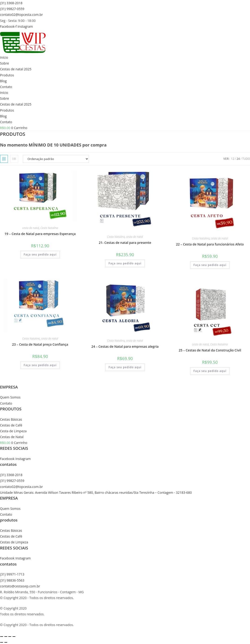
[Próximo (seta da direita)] (6, 642)
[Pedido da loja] (56, 159)
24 (238, 159)
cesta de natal (31, 228)
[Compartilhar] (10, 637)
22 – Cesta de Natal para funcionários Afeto (210, 244)
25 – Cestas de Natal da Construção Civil (210, 350)
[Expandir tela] (6, 637)
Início (4, 57)
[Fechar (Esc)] (14, 637)
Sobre (4, 63)
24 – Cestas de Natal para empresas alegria (125, 346)
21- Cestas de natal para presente (125, 243)
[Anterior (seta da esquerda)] (2, 642)
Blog (3, 81)
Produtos (7, 75)
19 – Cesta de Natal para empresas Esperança (40, 234)
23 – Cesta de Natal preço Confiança (40, 344)
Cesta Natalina (49, 228)
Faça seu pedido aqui (40, 254)
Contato (6, 87)
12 (233, 159)
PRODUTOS (11, 409)
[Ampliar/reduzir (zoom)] (2, 637)
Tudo (246, 159)
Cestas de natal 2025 (16, 69)
